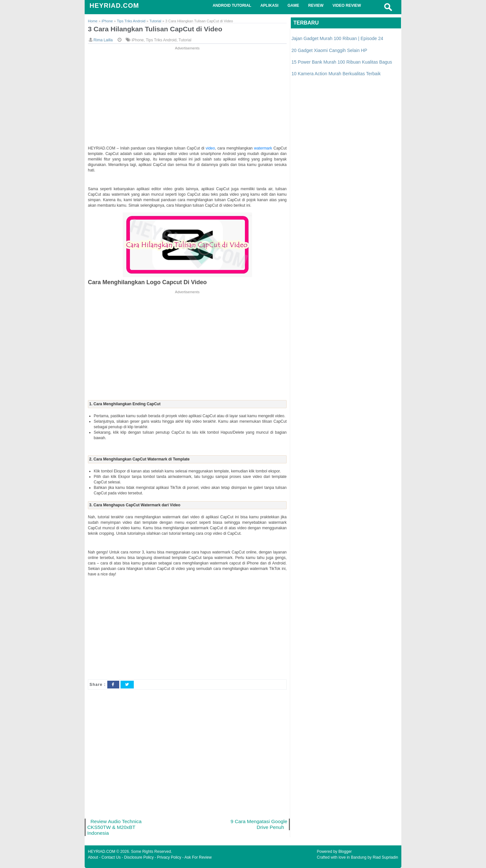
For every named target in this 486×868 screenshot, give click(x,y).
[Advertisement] (187, 97)
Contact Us (111, 857)
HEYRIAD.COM (114, 5)
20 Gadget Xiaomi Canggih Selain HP (329, 50)
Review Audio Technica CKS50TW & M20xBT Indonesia (114, 827)
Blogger (345, 852)
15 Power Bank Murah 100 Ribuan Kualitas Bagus (342, 62)
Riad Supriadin (385, 857)
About (93, 857)
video (211, 148)
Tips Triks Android (161, 40)
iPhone (137, 40)
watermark (264, 148)
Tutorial (185, 40)
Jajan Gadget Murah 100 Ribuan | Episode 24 (337, 38)
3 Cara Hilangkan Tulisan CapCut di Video (155, 29)
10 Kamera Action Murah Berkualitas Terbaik (336, 74)
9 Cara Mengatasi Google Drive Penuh (259, 824)
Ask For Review (198, 857)
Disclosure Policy (139, 857)
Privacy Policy (169, 857)
